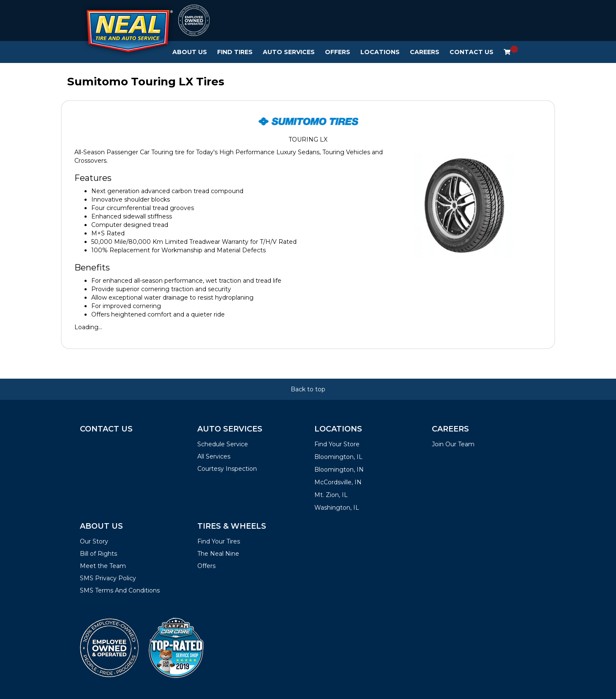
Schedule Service (223, 444)
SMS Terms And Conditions (120, 590)
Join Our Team (453, 444)
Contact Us (472, 52)
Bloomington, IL (338, 457)
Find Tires (235, 52)
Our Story (94, 541)
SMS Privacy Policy (108, 578)
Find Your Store (337, 444)
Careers (425, 52)
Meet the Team (103, 566)
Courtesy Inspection (227, 469)
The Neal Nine (218, 554)
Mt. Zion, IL (331, 495)
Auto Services (289, 52)
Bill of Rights (98, 554)
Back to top (308, 389)
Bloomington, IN (339, 470)
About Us (190, 52)
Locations (380, 52)
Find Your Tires (219, 541)
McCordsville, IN (338, 482)
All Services (214, 456)
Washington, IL (337, 508)
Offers (338, 52)
